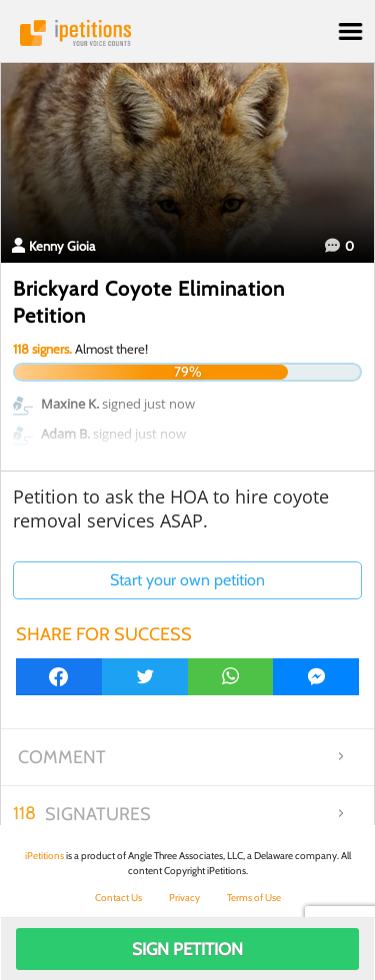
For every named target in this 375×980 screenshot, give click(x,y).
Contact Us (118, 898)
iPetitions (187, 33)
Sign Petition (187, 949)
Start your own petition (187, 580)
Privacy (184, 898)
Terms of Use (254, 898)
